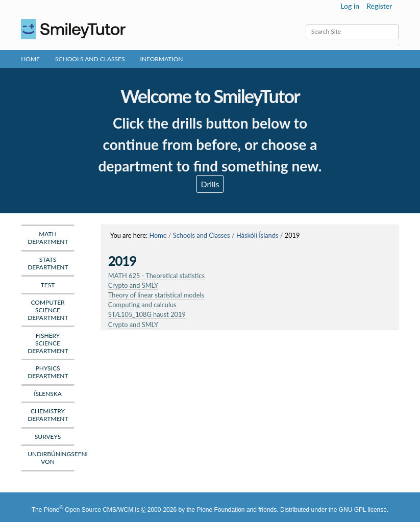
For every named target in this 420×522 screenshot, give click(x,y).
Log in (350, 6)
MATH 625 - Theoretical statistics (156, 276)
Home (30, 59)
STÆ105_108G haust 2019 (147, 314)
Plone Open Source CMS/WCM (89, 510)
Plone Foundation (220, 510)
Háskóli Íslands (257, 235)
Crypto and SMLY (133, 285)
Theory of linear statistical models (156, 295)
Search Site (305, 24)
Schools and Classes (90, 59)
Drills (210, 184)
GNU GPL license (363, 510)
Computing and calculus (142, 305)
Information (162, 59)
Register (379, 6)
